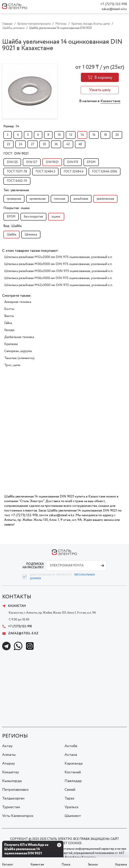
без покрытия (33, 217)
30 (44, 144)
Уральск (72, 807)
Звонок (93, 865)
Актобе (71, 746)
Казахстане (110, 101)
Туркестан (11, 807)
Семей (70, 790)
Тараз (69, 798)
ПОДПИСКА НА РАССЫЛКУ (33, 566)
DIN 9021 (52, 162)
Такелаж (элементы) (19, 358)
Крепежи (11, 344)
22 (9, 144)
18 (105, 135)
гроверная (14, 199)
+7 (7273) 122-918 (114, 4)
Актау (7, 746)
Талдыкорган (13, 798)
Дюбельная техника (19, 337)
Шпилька (31, 235)
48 (80, 144)
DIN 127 (32, 162)
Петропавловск (15, 790)
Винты (9, 316)
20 (117, 135)
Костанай (73, 772)
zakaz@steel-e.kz (114, 9)
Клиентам (37, 865)
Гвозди (9, 330)
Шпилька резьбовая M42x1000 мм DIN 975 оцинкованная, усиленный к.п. (59, 285)
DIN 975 (73, 162)
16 (94, 135)
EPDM (91, 162)
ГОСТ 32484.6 (74, 172)
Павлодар (73, 781)
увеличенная (105, 199)
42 (68, 144)
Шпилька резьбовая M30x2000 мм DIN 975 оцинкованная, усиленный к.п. (59, 271)
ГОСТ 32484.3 (45, 172)
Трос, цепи (12, 365)
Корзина (121, 865)
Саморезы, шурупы (18, 351)
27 (33, 144)
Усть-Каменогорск (18, 816)
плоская (60, 199)
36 (56, 144)
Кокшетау (11, 772)
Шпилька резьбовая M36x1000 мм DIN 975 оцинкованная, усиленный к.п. (58, 278)
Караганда (74, 763)
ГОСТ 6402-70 (17, 181)
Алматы (9, 755)
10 (59, 135)
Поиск (66, 865)
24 (21, 144)
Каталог (8, 865)
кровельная (38, 199)
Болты (9, 309)
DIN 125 (12, 162)
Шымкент (73, 816)
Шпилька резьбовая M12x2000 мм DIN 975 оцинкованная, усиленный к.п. (58, 257)
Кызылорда (12, 781)
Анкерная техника (18, 302)
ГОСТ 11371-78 (17, 172)
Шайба (11, 235)
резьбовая (81, 199)
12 (71, 135)
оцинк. (56, 217)
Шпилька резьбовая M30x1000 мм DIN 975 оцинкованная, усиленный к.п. (58, 264)
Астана (71, 755)
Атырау (9, 763)
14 (82, 135)
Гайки (8, 323)
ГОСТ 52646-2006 (105, 172)
